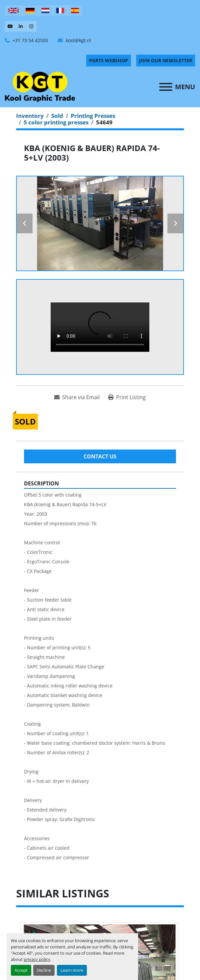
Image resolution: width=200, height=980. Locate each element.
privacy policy (37, 959)
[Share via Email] (77, 397)
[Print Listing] (127, 397)
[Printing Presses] (93, 116)
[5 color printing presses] (56, 122)
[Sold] (57, 116)
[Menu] (166, 87)
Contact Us (100, 456)
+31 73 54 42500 (30, 40)
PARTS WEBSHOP (109, 60)
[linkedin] (21, 26)
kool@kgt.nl (78, 40)
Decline (44, 970)
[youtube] (10, 26)
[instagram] (31, 26)
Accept (21, 970)
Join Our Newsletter (166, 60)
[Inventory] (30, 116)
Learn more (72, 970)
